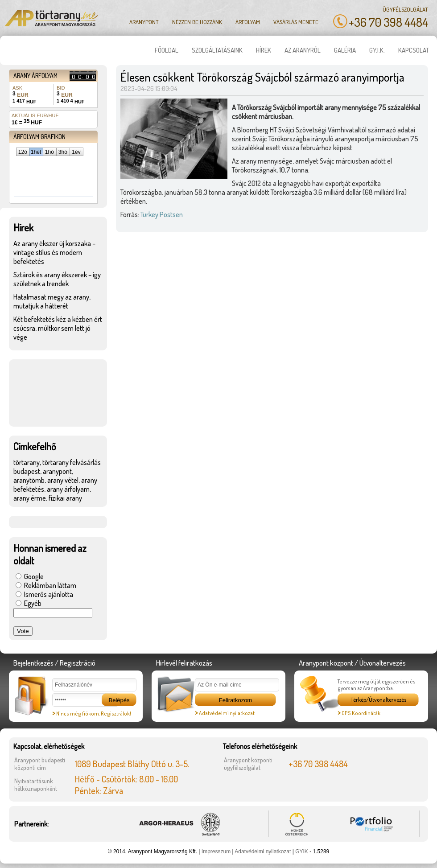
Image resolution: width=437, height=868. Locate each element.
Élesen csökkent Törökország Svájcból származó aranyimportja (262, 77)
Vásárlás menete (296, 22)
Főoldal (167, 50)
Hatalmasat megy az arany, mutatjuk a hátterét (52, 301)
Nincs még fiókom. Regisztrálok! (92, 714)
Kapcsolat (414, 50)
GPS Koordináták (359, 713)
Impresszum (216, 852)
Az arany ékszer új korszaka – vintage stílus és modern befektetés (54, 252)
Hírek (264, 50)
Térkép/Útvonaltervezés (378, 699)
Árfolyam (248, 22)
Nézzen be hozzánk (197, 22)
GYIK (302, 852)
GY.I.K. (377, 50)
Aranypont (144, 22)
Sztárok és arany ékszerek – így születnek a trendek (57, 279)
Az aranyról (303, 50)
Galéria (345, 50)
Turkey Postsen (162, 214)
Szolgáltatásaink (217, 50)
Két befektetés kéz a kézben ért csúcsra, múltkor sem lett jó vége (58, 328)
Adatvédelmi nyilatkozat (225, 713)
